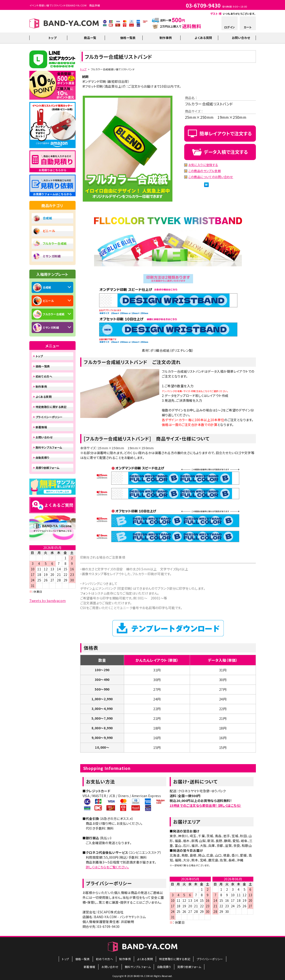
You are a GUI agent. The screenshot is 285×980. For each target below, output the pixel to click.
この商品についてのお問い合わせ (211, 177)
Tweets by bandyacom (48, 601)
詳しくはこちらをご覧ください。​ (107, 867)
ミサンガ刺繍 (52, 256)
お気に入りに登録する (203, 165)
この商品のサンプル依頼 (205, 171)
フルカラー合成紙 (55, 243)
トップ (83, 69)
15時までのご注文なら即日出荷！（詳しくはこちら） (205, 805)
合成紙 (47, 218)
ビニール (49, 231)
